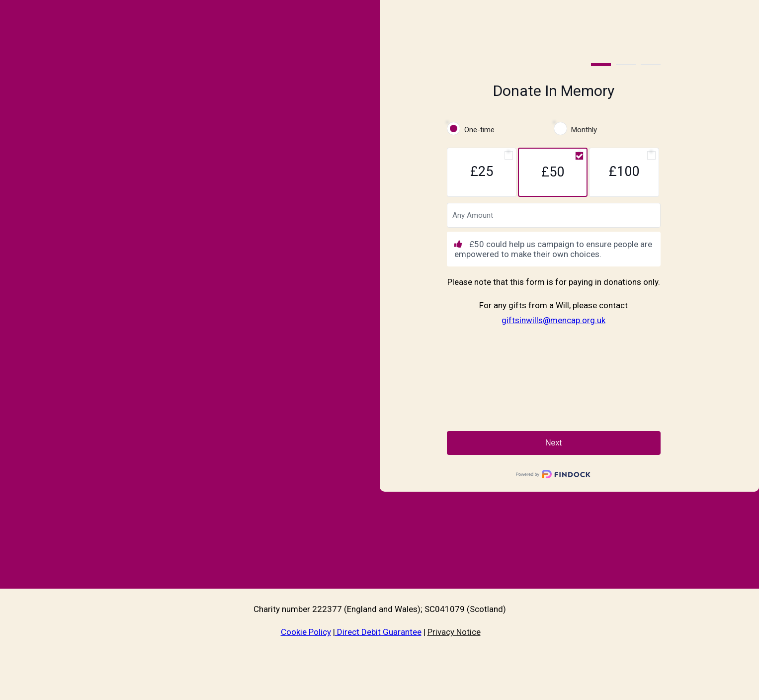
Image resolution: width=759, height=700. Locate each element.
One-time (479, 130)
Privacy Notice (454, 632)
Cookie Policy (306, 632)
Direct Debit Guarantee (378, 632)
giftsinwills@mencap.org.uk (553, 320)
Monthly (584, 130)
